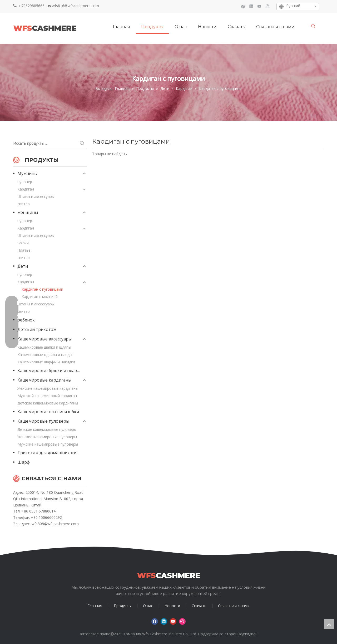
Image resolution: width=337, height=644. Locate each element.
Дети (23, 266)
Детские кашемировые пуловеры (47, 429)
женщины (28, 212)
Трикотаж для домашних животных (52, 453)
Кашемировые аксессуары (44, 339)
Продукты (123, 606)
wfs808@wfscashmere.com (55, 524)
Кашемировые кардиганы (44, 380)
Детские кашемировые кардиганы (48, 403)
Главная (95, 606)
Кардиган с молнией (40, 297)
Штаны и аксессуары (36, 196)
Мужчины (27, 173)
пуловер (25, 182)
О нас (148, 606)
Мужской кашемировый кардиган (47, 396)
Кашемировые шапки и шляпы (44, 347)
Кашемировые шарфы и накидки (46, 362)
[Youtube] (259, 6)
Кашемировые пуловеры (43, 421)
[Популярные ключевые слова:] (313, 26)
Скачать (199, 606)
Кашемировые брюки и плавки (50, 370)
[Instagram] (268, 6)
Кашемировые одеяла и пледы (45, 355)
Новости (172, 606)
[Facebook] (243, 6)
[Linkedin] (251, 6)
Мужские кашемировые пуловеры (48, 444)
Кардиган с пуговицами (42, 289)
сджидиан (249, 634)
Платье (24, 250)
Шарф (24, 462)
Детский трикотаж (37, 329)
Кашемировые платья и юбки (48, 412)
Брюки (23, 243)
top (329, 624)
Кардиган (26, 189)
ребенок (26, 320)
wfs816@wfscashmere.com (75, 6)
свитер (24, 204)
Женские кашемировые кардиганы (48, 388)
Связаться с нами (234, 606)
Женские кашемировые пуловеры (47, 437)
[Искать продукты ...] (45, 143)
